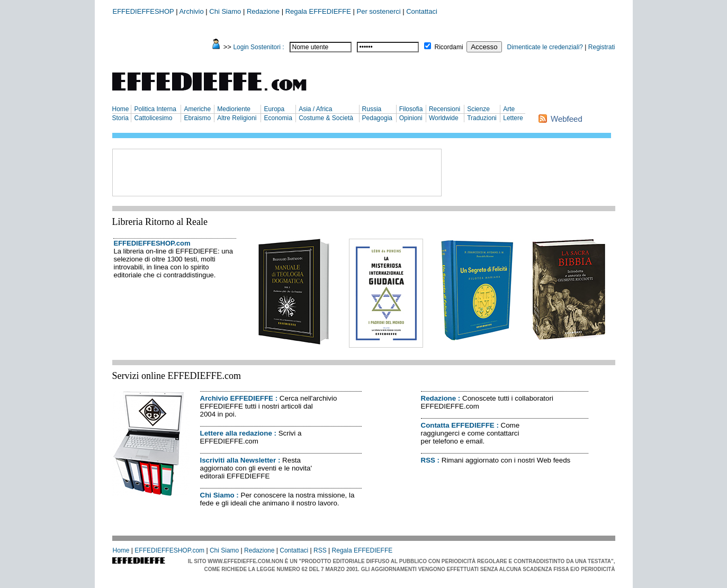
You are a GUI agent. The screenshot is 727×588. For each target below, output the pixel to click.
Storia (120, 118)
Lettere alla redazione (236, 433)
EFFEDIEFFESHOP (143, 11)
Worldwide (444, 118)
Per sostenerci (379, 11)
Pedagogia (377, 118)
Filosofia (411, 109)
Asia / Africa (315, 109)
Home (121, 109)
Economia (278, 118)
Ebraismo (197, 118)
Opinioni (411, 118)
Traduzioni (482, 118)
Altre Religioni (237, 118)
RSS (428, 460)
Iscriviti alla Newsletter (238, 460)
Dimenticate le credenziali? (545, 47)
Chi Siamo (225, 11)
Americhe (197, 109)
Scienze (478, 109)
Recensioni (445, 109)
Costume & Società (326, 118)
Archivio (191, 11)
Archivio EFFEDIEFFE (237, 398)
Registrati (602, 47)
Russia (372, 109)
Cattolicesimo (153, 118)
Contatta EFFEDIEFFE (458, 425)
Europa (274, 109)
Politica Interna (155, 109)
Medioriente (234, 109)
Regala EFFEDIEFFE (318, 11)
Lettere (513, 118)
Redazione (263, 11)
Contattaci (422, 11)
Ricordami (449, 47)
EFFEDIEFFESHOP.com (152, 243)
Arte (509, 109)
